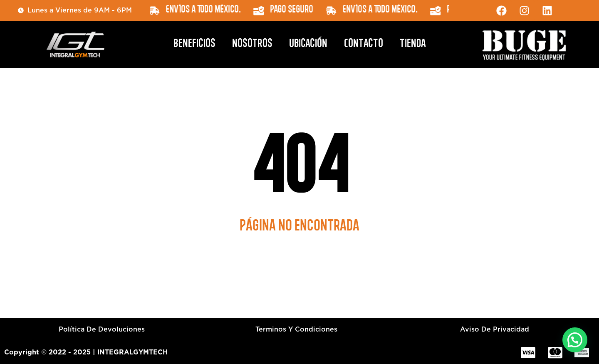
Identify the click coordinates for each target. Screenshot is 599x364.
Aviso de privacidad (495, 329)
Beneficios (194, 45)
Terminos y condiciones (296, 329)
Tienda (413, 45)
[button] (575, 340)
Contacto (364, 45)
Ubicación (308, 45)
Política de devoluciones (102, 329)
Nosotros (252, 45)
